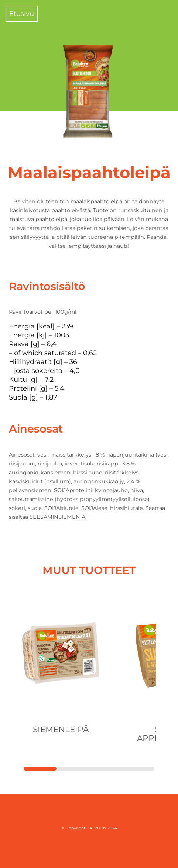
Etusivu (22, 14)
